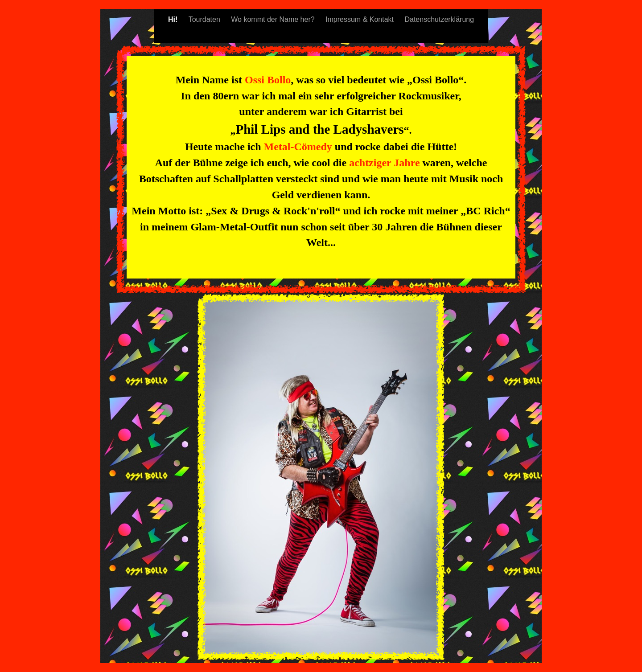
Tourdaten (206, 19)
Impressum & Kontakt (360, 19)
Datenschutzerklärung (439, 19)
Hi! (174, 19)
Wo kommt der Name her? (274, 19)
